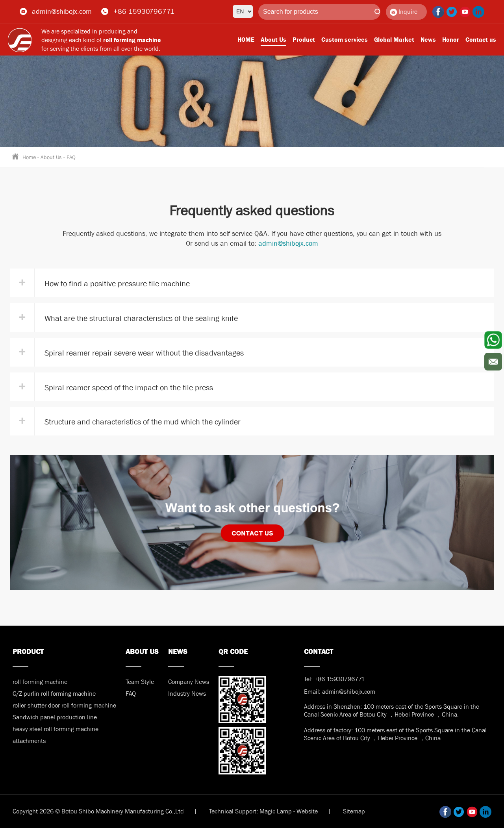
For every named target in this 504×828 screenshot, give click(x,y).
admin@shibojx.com (62, 12)
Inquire (404, 12)
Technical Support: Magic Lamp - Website (263, 811)
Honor (451, 40)
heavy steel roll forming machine (56, 729)
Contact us (481, 40)
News (428, 40)
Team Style (140, 682)
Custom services (345, 40)
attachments (29, 741)
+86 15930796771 (144, 12)
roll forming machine (40, 682)
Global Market (394, 40)
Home (29, 157)
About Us (273, 40)
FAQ (71, 157)
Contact (319, 652)
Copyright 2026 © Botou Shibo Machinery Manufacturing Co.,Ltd (98, 811)
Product (304, 40)
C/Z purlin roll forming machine (54, 694)
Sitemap (354, 811)
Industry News (187, 694)
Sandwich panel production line (55, 717)
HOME (246, 40)
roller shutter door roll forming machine (64, 705)
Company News (189, 682)
